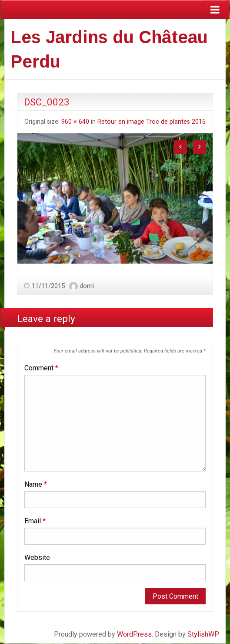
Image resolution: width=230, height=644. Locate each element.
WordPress (134, 634)
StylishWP (203, 634)
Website (37, 558)
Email (35, 521)
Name (36, 484)
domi (87, 286)
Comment (41, 368)
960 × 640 (75, 122)
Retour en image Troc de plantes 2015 (152, 122)
